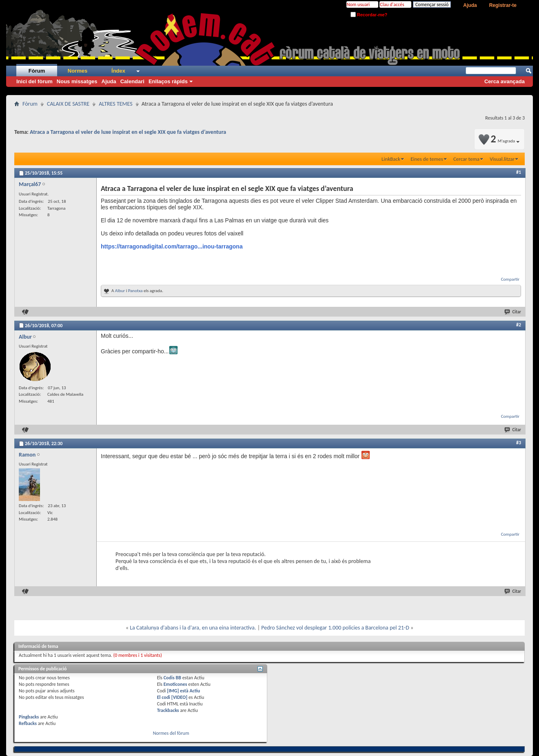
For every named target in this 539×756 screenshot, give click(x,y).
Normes (78, 71)
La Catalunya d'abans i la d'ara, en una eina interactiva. (193, 628)
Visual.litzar (502, 159)
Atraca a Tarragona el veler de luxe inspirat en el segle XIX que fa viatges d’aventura (128, 132)
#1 (519, 172)
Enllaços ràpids (168, 81)
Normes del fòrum (171, 733)
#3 (519, 443)
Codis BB (172, 678)
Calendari (132, 81)
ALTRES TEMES (115, 104)
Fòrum (37, 71)
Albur (120, 291)
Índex (118, 71)
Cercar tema (466, 159)
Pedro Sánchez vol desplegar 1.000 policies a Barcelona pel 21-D (335, 628)
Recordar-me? (369, 15)
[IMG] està (183, 691)
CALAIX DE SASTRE (68, 104)
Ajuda (470, 5)
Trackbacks (168, 710)
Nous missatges (77, 81)
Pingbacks (29, 717)
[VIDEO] (179, 697)
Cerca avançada (505, 81)
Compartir (510, 279)
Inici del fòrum (34, 81)
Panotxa (135, 291)
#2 (519, 325)
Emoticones (175, 684)
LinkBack (391, 159)
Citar (513, 312)
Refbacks (28, 723)
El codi (164, 697)
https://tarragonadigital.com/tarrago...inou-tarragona (172, 246)
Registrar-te (503, 5)
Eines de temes (427, 159)
